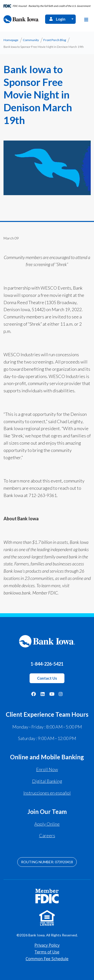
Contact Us (47, 678)
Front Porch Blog (55, 40)
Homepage (11, 40)
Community (31, 40)
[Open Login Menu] (72, 19)
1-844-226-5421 (47, 664)
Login (57, 19)
